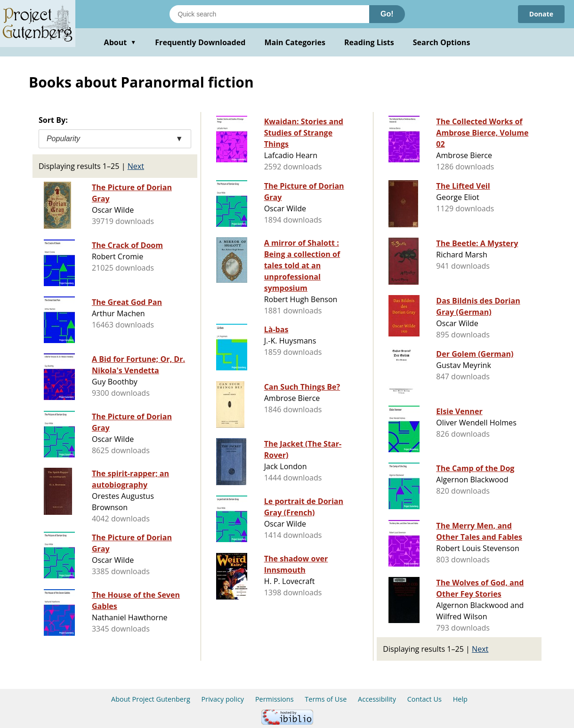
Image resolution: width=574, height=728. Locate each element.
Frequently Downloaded (200, 42)
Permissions (275, 699)
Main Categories (295, 42)
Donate (541, 14)
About (120, 42)
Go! (387, 14)
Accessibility (377, 699)
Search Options (442, 42)
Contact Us (424, 699)
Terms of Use (326, 699)
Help (460, 699)
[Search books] (269, 14)
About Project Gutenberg (151, 699)
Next (136, 166)
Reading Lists (369, 42)
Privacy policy (223, 699)
